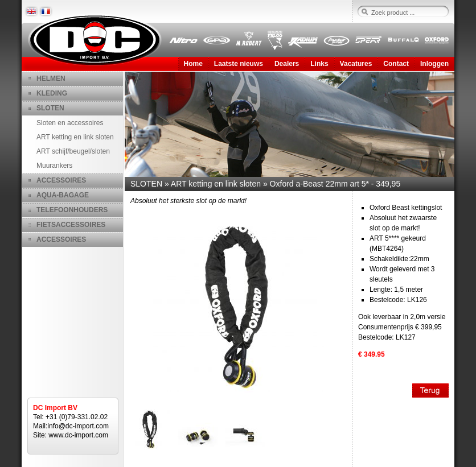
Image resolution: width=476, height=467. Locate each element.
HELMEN (51, 78)
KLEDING (52, 93)
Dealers (287, 64)
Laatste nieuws (239, 64)
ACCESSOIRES (61, 180)
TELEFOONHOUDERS (72, 210)
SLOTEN (50, 108)
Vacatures (356, 64)
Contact (396, 64)
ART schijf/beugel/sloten (73, 151)
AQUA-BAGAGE (63, 195)
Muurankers (54, 166)
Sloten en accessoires (70, 123)
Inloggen (434, 64)
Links (319, 64)
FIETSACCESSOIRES (71, 225)
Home (193, 64)
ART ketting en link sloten (75, 137)
